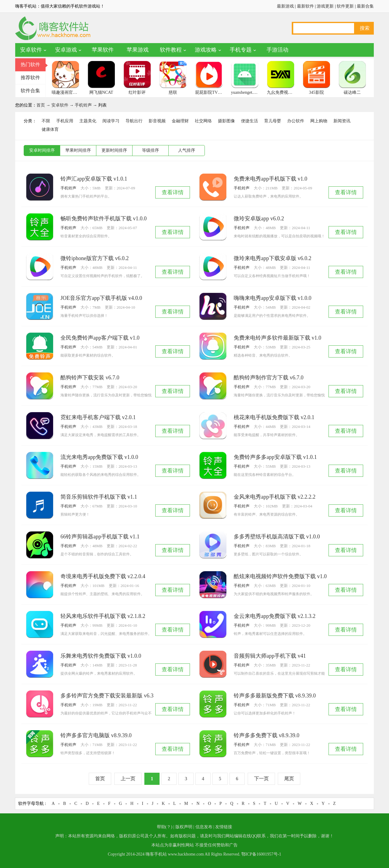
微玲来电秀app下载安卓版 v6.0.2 (273, 258)
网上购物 (319, 121)
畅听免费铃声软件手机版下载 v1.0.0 (104, 219)
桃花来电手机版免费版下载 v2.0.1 (274, 417)
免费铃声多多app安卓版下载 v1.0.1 (275, 457)
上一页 (128, 779)
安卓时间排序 (42, 150)
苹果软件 (103, 50)
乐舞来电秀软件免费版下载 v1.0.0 (101, 656)
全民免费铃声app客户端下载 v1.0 (100, 338)
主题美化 (88, 121)
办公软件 (296, 121)
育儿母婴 (273, 121)
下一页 (261, 779)
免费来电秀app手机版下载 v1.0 (270, 179)
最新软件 (305, 6)
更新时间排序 (114, 150)
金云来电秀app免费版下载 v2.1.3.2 (275, 616)
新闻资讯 (342, 121)
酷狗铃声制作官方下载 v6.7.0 (269, 378)
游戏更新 (325, 6)
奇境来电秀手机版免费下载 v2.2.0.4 (103, 576)
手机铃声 (83, 105)
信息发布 (204, 827)
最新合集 (365, 6)
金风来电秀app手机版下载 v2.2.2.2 (275, 497)
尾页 (289, 779)
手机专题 (241, 50)
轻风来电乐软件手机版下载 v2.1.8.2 (103, 616)
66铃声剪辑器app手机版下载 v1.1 (100, 537)
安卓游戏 (66, 50)
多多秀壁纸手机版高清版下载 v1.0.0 (277, 537)
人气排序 (187, 150)
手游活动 (277, 50)
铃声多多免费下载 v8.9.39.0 (267, 735)
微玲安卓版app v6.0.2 (259, 219)
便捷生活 (250, 121)
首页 (41, 105)
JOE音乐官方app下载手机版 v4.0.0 (101, 298)
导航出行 (134, 121)
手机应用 (65, 121)
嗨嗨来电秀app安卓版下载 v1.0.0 (273, 298)
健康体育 (50, 129)
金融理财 (180, 121)
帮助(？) (165, 827)
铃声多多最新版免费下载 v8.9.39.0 (275, 696)
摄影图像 (226, 121)
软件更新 (345, 6)
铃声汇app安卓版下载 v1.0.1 (94, 179)
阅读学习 (111, 121)
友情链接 (224, 827)
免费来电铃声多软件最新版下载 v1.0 (277, 338)
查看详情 (173, 192)
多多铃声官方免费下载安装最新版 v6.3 (107, 696)
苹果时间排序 (78, 150)
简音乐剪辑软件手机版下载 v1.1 (99, 497)
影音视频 (157, 121)
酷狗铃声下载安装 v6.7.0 (90, 378)
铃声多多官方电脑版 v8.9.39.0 (96, 735)
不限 (46, 121)
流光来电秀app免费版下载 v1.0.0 (99, 457)
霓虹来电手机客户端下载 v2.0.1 (98, 417)
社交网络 (203, 121)
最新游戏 (285, 6)
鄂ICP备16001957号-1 (261, 854)
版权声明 (184, 827)
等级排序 (150, 150)
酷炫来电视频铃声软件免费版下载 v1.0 (280, 576)
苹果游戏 (138, 50)
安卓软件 (31, 50)
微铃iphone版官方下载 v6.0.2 (95, 258)
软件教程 (171, 50)
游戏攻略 (206, 50)
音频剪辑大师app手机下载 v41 (270, 656)
